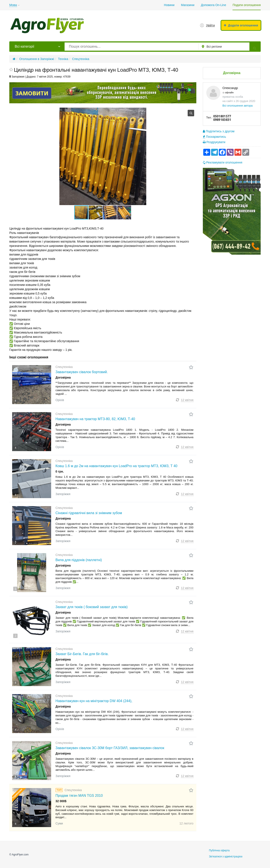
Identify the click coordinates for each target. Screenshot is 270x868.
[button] (96, 212)
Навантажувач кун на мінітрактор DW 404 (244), (94, 701)
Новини (169, 5)
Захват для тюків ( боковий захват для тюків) (92, 607)
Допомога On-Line (213, 5)
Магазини (188, 5)
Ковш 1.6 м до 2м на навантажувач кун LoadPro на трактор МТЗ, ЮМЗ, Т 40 (116, 466)
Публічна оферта (219, 850)
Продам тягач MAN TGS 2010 (79, 796)
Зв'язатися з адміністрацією (226, 857)
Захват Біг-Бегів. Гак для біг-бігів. (82, 654)
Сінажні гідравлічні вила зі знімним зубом (89, 513)
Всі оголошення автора (238, 106)
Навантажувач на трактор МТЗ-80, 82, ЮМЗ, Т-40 (95, 419)
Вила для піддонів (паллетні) (79, 560)
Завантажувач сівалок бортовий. (82, 372)
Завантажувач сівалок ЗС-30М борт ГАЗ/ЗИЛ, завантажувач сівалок (110, 748)
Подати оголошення (247, 5)
